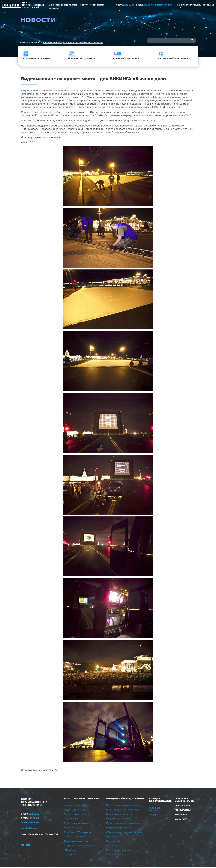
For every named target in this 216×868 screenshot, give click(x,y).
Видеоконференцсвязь (119, 829)
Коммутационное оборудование (124, 824)
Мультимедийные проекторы (123, 811)
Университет (97, 5)
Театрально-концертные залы (80, 847)
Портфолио (71, 5)
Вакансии (181, 820)
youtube (28, 846)
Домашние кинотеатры (76, 842)
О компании (56, 5)
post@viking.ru (163, 5)
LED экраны (70, 851)
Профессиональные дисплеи (122, 806)
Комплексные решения (81, 799)
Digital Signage (114, 856)
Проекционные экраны (119, 820)
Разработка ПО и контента (78, 833)
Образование (71, 820)
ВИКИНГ (11, 7)
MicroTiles (111, 838)
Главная (24, 43)
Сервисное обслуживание (184, 801)
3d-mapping (70, 856)
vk (23, 846)
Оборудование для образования (124, 833)
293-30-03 (145, 5)
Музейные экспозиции (76, 806)
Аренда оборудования (160, 801)
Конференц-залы (73, 829)
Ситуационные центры (76, 815)
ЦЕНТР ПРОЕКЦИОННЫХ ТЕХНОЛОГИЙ (34, 803)
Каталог (153, 816)
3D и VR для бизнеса (75, 838)
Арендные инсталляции (156, 810)
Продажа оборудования (125, 799)
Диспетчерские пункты (76, 811)
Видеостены (113, 842)
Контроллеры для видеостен (122, 851)
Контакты (54, 9)
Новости (83, 5)
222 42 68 (125, 5)
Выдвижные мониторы (119, 815)
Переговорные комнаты (77, 824)
